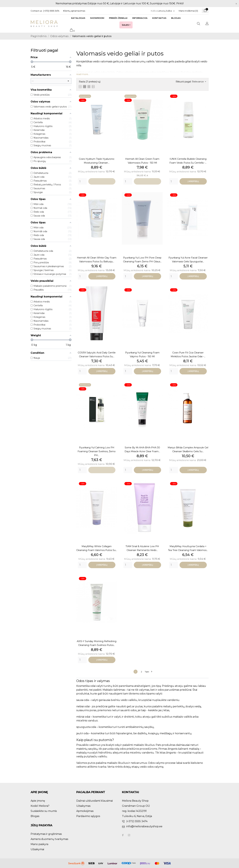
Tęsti (148, 672)
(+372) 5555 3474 (51, 11)
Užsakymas (83, 806)
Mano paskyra (39, 844)
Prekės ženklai (118, 18)
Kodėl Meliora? (40, 806)
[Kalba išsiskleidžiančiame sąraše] (166, 11)
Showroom (97, 18)
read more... (83, 74)
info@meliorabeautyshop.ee (144, 826)
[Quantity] (82, 181)
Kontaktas (159, 18)
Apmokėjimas (85, 811)
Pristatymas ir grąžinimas (46, 834)
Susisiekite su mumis (44, 811)
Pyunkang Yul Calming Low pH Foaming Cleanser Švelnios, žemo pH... (97, 451)
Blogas (176, 18)
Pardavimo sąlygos (88, 816)
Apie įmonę (38, 801)
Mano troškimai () (188, 11)
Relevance (199, 82)
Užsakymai (37, 849)
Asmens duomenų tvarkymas (49, 839)
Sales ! (127, 24)
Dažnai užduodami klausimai (94, 801)
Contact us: (36, 11)
